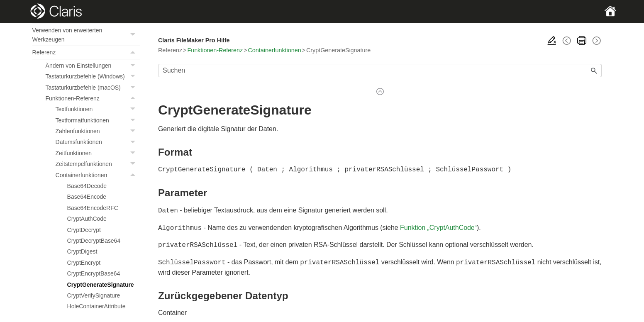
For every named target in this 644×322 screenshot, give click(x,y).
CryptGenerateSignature (101, 285)
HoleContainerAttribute (96, 306)
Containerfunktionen (98, 175)
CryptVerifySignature (94, 295)
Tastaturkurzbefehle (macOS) (93, 88)
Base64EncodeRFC (93, 208)
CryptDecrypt (84, 230)
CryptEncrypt (84, 263)
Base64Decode (87, 186)
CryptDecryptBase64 (94, 241)
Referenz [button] (86, 52)
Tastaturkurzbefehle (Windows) (93, 76)
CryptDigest (82, 251)
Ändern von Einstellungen (93, 66)
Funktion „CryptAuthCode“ (438, 227)
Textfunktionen (98, 109)
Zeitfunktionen (98, 153)
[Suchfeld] (380, 71)
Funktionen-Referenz (93, 98)
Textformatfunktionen (98, 120)
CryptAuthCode (87, 219)
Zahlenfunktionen (98, 131)
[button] (134, 35)
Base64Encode (87, 197)
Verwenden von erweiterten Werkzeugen (86, 35)
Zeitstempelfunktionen (98, 164)
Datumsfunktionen (98, 142)
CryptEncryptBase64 (94, 273)
